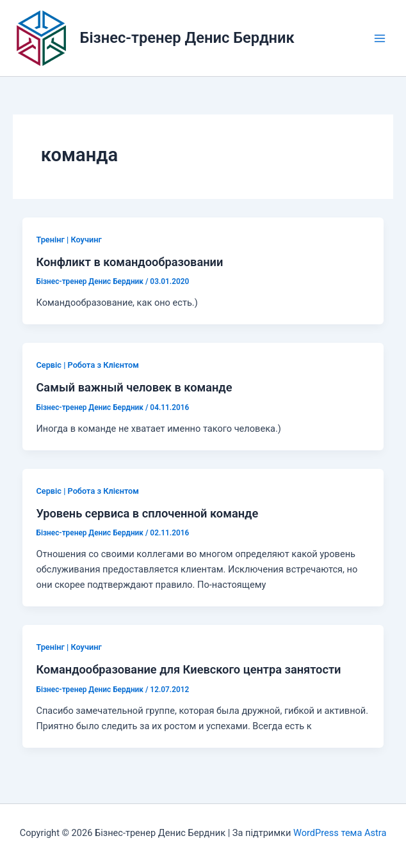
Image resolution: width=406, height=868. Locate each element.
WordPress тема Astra (340, 833)
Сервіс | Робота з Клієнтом (87, 365)
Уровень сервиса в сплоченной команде (147, 513)
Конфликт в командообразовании (129, 262)
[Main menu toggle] (380, 38)
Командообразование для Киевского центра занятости (188, 669)
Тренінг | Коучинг (69, 240)
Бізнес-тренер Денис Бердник (187, 38)
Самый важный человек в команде (134, 387)
